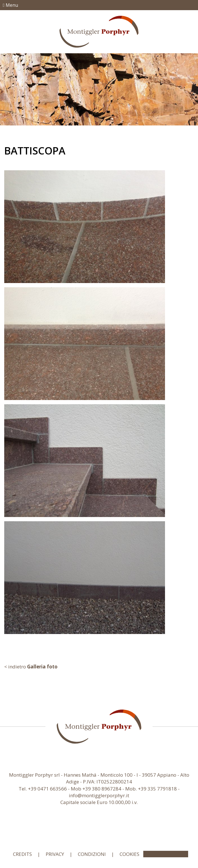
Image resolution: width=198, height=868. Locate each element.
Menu (10, 5)
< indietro (31, 667)
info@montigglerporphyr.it (99, 795)
